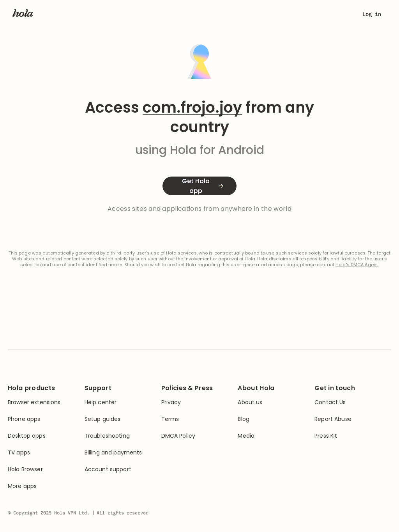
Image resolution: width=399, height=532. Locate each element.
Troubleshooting (107, 436)
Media (246, 436)
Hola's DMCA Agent (357, 265)
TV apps (19, 453)
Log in (372, 14)
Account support (108, 469)
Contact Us (330, 402)
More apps (22, 486)
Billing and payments (113, 453)
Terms (170, 419)
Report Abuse (333, 419)
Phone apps (24, 419)
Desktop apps (27, 436)
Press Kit (326, 436)
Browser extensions (34, 402)
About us (250, 402)
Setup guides (103, 419)
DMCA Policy (178, 436)
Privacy (171, 402)
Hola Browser (25, 469)
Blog (244, 419)
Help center (101, 402)
